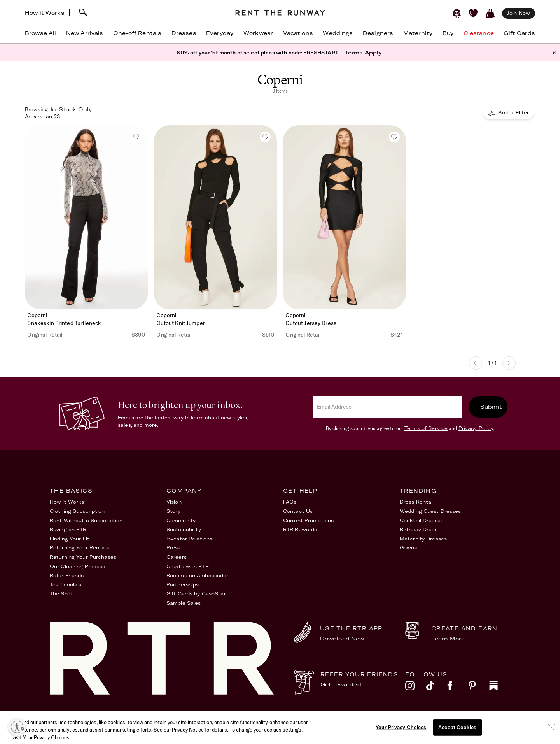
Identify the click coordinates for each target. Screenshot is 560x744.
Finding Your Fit (70, 539)
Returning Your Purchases (83, 557)
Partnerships (183, 585)
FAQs (290, 502)
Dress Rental (416, 502)
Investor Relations (189, 539)
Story (174, 511)
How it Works (45, 13)
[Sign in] (457, 13)
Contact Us (298, 511)
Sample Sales (184, 603)
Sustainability (184, 529)
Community (181, 520)
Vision (174, 502)
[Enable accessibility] (17, 727)
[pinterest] (479, 688)
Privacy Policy (476, 428)
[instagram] (416, 688)
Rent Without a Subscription (86, 520)
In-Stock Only (71, 109)
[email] (388, 407)
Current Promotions (308, 520)
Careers (177, 557)
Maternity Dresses (423, 539)
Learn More (448, 639)
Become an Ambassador (197, 575)
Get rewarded (341, 684)
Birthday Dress (419, 529)
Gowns (409, 548)
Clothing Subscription (77, 511)
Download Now (342, 639)
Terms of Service (426, 428)
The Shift (61, 594)
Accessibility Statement (373, 716)
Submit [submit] (491, 407)
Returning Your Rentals (79, 548)
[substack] (500, 688)
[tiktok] (437, 688)
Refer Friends (67, 575)
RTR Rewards (300, 529)
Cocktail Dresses (422, 520)
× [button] (554, 53)
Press (174, 548)
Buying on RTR (68, 529)
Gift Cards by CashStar (196, 594)
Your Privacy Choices (483, 716)
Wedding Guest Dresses (430, 511)
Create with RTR (188, 566)
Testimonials (66, 585)
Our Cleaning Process (77, 566)
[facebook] (458, 688)
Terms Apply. (364, 53)
